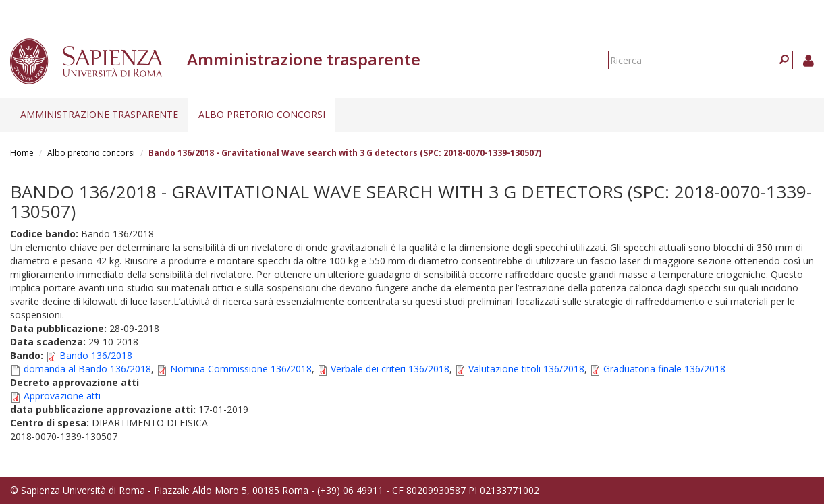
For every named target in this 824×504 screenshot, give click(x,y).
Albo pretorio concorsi (262, 114)
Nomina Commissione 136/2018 (241, 369)
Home (22, 153)
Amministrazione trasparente (99, 114)
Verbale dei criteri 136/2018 (390, 369)
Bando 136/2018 (96, 355)
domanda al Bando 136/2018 (87, 369)
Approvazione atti (62, 396)
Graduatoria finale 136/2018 (664, 369)
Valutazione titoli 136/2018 (526, 369)
